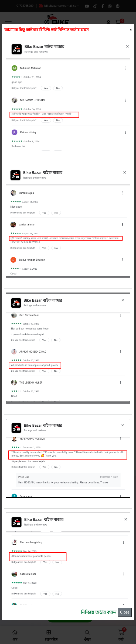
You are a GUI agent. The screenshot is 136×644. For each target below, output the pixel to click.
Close (125, 612)
